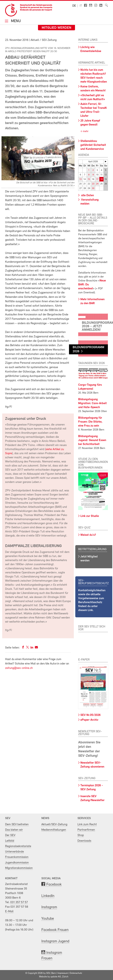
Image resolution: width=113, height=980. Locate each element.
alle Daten (87, 195)
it (81, 6)
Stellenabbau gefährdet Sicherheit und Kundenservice (93, 145)
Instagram (49, 907)
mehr (85, 131)
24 (97, 184)
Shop (81, 835)
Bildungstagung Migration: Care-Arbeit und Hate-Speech (92, 403)
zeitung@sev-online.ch (19, 668)
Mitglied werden (56, 28)
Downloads (84, 841)
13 (80, 179)
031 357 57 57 (19, 902)
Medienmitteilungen (54, 830)
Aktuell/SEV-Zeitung (54, 824)
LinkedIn (48, 896)
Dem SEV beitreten (17, 824)
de (74, 6)
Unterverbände (14, 852)
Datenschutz (76, 973)
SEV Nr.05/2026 (90, 715)
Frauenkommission (17, 857)
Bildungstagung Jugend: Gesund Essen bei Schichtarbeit (92, 440)
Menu (15, 21)
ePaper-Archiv (89, 720)
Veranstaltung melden (90, 202)
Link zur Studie (90, 516)
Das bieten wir (14, 830)
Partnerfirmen (86, 830)
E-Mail (9, 911)
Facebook (54, 885)
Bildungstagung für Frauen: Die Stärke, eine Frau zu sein (90, 422)
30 (93, 189)
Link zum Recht (87, 824)
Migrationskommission (19, 868)
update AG (56, 977)
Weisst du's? (88, 535)
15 (89, 179)
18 (102, 179)
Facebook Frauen (55, 930)
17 (97, 179)
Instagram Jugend (55, 941)
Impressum (63, 973)
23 (93, 184)
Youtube (48, 919)
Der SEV (10, 835)
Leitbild (10, 841)
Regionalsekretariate (18, 846)
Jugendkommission (17, 863)
